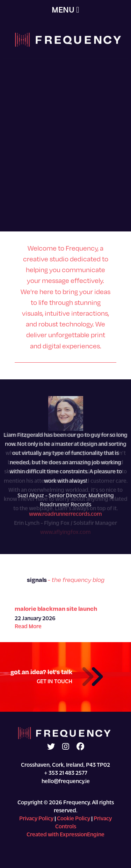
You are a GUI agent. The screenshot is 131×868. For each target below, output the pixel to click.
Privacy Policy (36, 819)
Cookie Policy (74, 819)
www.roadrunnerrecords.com (65, 514)
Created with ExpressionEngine (65, 835)
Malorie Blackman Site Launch (56, 608)
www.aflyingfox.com (65, 532)
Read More (28, 627)
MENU (65, 10)
